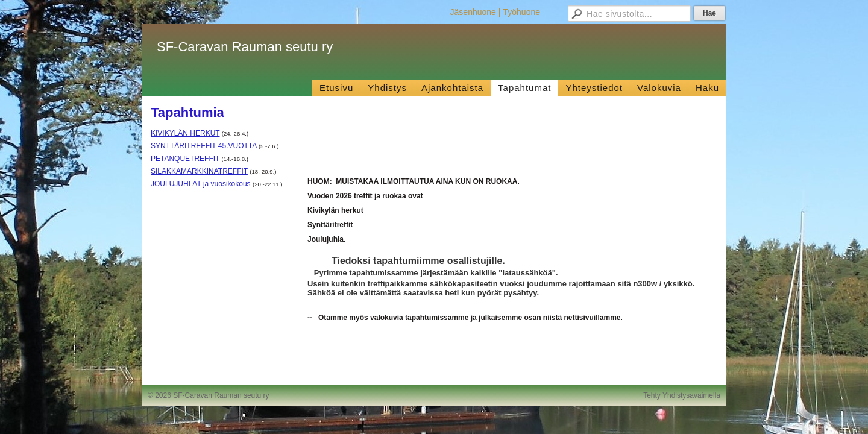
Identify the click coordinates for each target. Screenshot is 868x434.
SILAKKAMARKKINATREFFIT (199, 171)
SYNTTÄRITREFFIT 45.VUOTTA (204, 146)
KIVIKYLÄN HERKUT (185, 133)
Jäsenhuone (473, 12)
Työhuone (522, 12)
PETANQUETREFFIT (185, 159)
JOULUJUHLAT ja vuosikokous (201, 184)
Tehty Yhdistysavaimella (682, 395)
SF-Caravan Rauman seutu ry (245, 47)
